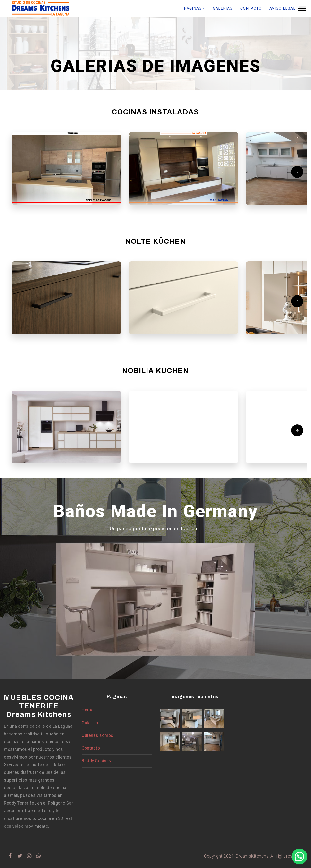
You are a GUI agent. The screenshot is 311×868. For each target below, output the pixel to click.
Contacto (91, 748)
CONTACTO (251, 8)
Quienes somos (98, 735)
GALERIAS (223, 8)
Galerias (90, 723)
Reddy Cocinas (96, 761)
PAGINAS (193, 8)
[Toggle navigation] (302, 8)
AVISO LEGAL (282, 8)
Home (88, 710)
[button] (66, 168)
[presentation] (297, 172)
